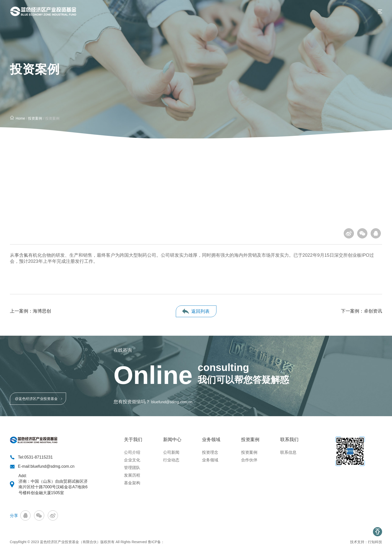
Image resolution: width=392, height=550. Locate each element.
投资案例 (35, 118)
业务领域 (210, 460)
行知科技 (375, 542)
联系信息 (288, 452)
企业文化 (132, 460)
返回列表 (200, 311)
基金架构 (132, 483)
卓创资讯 (373, 311)
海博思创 (42, 311)
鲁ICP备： (156, 542)
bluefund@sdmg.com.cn (172, 402)
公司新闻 (171, 452)
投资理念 (210, 452)
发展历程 (132, 475)
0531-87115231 (38, 457)
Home (20, 118)
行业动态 (171, 460)
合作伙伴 (249, 460)
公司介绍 (132, 452)
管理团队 (132, 468)
